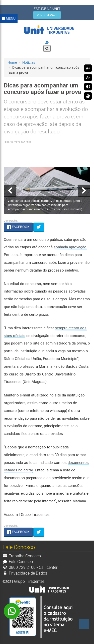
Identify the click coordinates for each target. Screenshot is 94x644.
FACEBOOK (18, 227)
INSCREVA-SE (47, 15)
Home (12, 62)
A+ (88, 68)
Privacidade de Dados (25, 573)
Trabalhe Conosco (22, 556)
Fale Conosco (18, 562)
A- (88, 77)
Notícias (29, 62)
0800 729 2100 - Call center (30, 567)
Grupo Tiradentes (29, 581)
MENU (9, 18)
